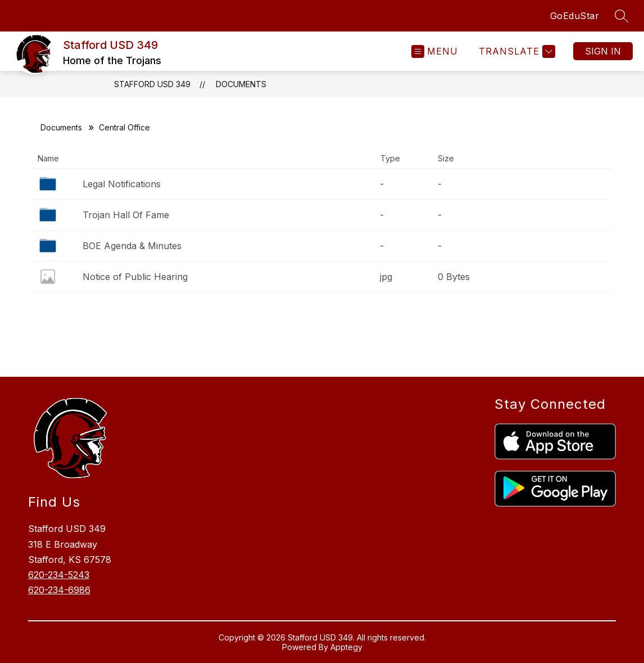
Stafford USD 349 (152, 84)
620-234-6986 (59, 590)
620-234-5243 (59, 575)
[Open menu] (435, 51)
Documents (241, 84)
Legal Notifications (122, 184)
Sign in (603, 51)
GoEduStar (575, 16)
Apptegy (346, 647)
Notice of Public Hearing (135, 277)
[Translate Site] (516, 51)
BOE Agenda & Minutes (132, 246)
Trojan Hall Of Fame (126, 215)
